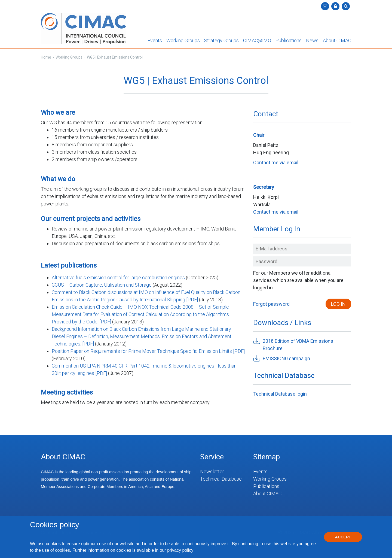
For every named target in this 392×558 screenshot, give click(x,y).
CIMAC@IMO (257, 40)
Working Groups (183, 40)
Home (46, 57)
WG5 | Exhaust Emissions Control (115, 57)
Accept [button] (343, 537)
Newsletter (212, 471)
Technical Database (221, 479)
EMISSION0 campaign (286, 358)
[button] (335, 6)
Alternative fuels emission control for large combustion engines (118, 278)
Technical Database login (280, 394)
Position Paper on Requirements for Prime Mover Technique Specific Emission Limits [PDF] (148, 351)
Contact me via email (276, 163)
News (312, 40)
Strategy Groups (221, 40)
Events (155, 40)
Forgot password (271, 304)
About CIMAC (337, 40)
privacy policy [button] (180, 550)
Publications (289, 40)
